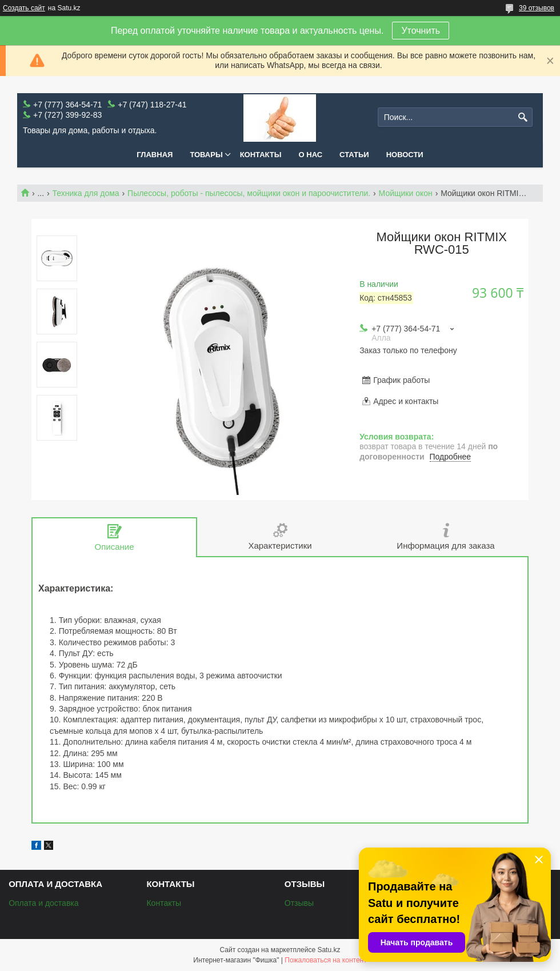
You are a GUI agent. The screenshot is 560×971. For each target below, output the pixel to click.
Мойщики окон (406, 193)
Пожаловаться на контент (325, 960)
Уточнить (421, 31)
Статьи (354, 155)
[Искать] (523, 117)
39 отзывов (537, 8)
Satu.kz (329, 950)
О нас (311, 155)
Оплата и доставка (43, 903)
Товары (206, 155)
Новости (405, 155)
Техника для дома (86, 193)
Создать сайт (24, 8)
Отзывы (299, 903)
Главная (155, 155)
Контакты (261, 155)
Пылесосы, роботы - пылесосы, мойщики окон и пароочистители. (249, 193)
